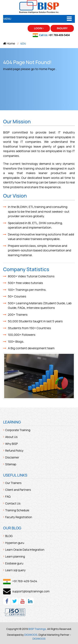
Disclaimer (12, 457)
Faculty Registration (19, 517)
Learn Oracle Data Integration (25, 550)
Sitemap (11, 464)
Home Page (47, 69)
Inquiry (62, 28)
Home (9, 43)
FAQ (8, 497)
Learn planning (15, 556)
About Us (11, 437)
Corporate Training (18, 430)
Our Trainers (13, 483)
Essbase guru (14, 563)
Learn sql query (15, 570)
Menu (7, 19)
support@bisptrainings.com (31, 591)
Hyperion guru (15, 543)
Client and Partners (18, 490)
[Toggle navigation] (69, 19)
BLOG (9, 536)
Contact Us (13, 503)
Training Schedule (17, 510)
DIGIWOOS (31, 635)
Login (39, 28)
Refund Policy (14, 451)
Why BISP (12, 444)
